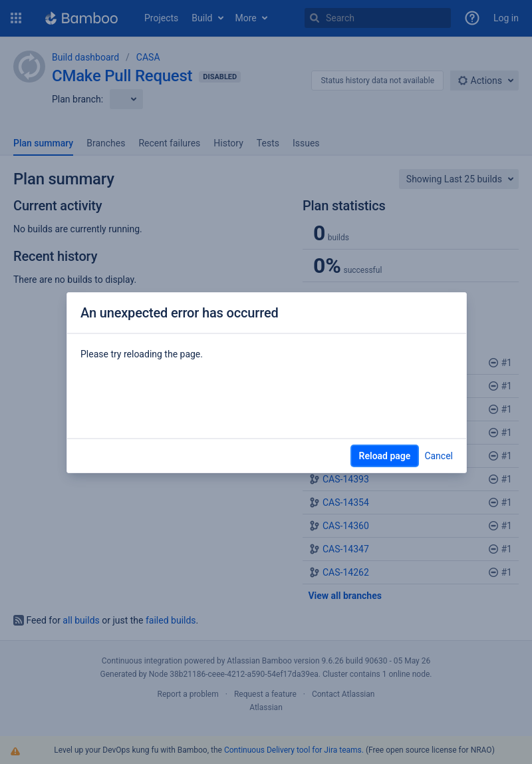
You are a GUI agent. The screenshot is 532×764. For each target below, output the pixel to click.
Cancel (439, 456)
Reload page (385, 456)
